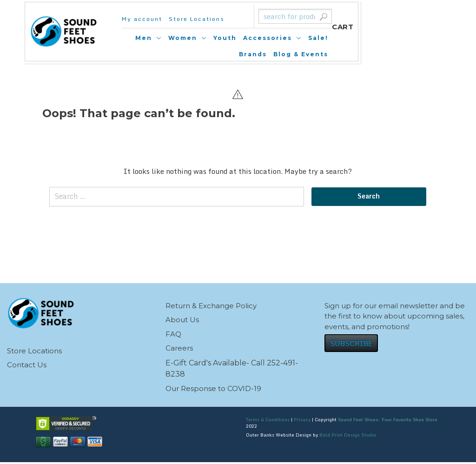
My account (148, 19)
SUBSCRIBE (351, 345)
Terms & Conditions (268, 421)
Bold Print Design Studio (348, 437)
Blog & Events (388, 54)
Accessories (321, 38)
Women (236, 38)
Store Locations (202, 19)
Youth (278, 38)
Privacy (302, 421)
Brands (402, 38)
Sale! (371, 38)
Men (197, 38)
